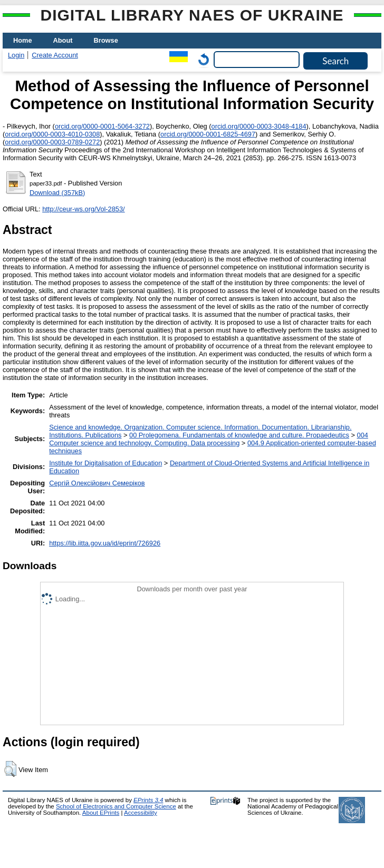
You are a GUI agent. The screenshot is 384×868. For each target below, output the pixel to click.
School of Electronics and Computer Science (116, 806)
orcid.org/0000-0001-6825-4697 (208, 134)
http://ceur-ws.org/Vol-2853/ (84, 209)
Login (16, 55)
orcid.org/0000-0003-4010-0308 (52, 134)
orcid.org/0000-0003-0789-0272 (52, 142)
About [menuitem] (63, 40)
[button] (10, 769)
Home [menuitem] (23, 40)
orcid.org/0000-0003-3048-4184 (259, 126)
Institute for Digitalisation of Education (105, 463)
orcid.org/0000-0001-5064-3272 (102, 126)
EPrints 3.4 (148, 800)
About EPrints (101, 813)
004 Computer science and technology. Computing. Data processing (209, 439)
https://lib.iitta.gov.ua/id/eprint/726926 (105, 543)
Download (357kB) (57, 193)
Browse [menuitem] (106, 40)
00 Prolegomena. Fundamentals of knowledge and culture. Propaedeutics (239, 435)
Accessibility (141, 813)
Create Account (55, 55)
